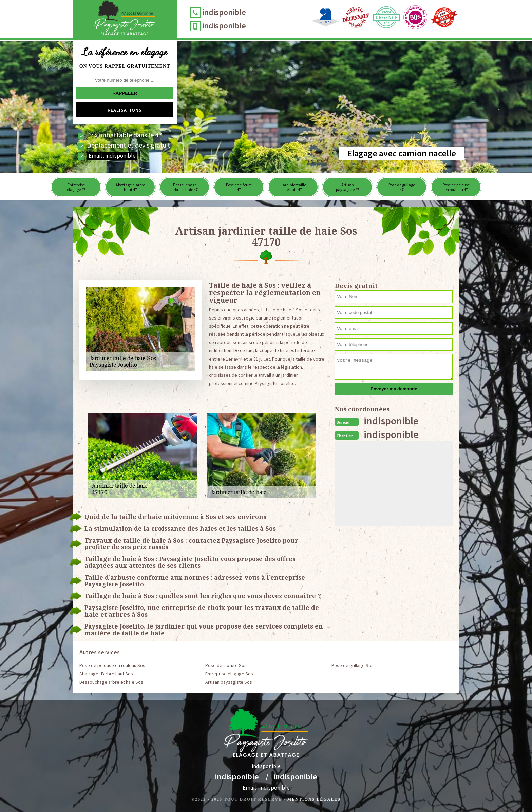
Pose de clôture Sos (226, 665)
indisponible (224, 12)
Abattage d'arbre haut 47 (130, 187)
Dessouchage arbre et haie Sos (111, 682)
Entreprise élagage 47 (76, 187)
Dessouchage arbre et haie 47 (185, 187)
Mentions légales (314, 799)
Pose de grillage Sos (353, 665)
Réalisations (125, 110)
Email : (112, 156)
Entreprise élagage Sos (229, 674)
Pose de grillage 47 (402, 187)
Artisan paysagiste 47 (348, 187)
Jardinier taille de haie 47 (293, 187)
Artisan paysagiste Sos (229, 682)
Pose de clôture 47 (239, 187)
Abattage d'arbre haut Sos (106, 674)
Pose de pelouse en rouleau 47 (456, 187)
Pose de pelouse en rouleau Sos (112, 665)
